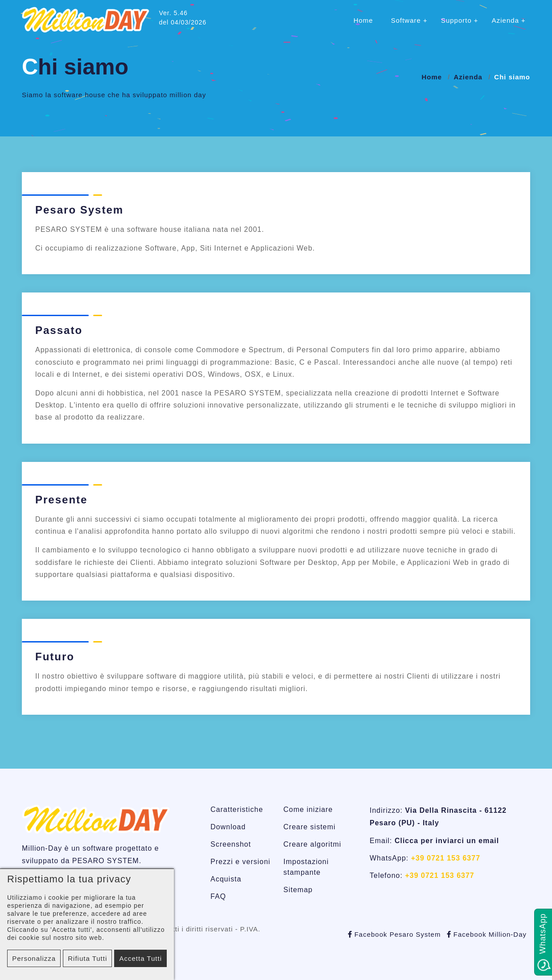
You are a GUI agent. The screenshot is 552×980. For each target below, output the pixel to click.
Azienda (505, 20)
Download (228, 827)
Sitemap (298, 890)
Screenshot (231, 844)
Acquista (226, 879)
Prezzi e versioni (240, 862)
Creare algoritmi (313, 844)
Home (363, 20)
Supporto (456, 20)
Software (406, 20)
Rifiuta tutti (87, 958)
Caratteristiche (237, 809)
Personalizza (34, 958)
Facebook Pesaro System (394, 934)
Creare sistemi (310, 827)
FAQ (218, 896)
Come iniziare (308, 809)
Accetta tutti (140, 958)
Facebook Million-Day (487, 934)
